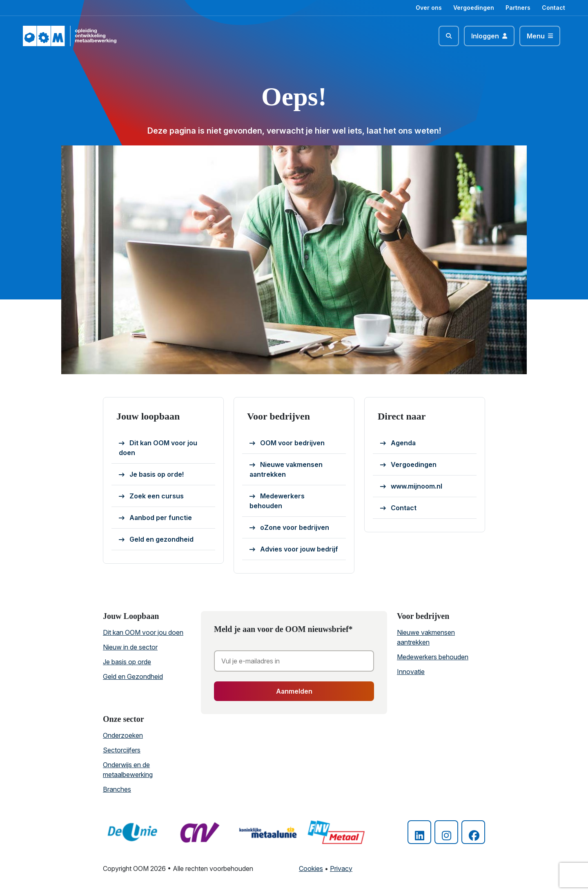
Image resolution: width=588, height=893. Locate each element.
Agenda (398, 443)
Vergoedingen (474, 8)
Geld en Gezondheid (133, 676)
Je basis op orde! (151, 475)
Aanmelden (294, 691)
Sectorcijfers (122, 750)
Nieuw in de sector (130, 647)
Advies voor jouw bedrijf (294, 549)
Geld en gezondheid (156, 540)
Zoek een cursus (151, 496)
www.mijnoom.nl (411, 487)
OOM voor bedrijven (287, 443)
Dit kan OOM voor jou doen (158, 448)
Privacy (341, 868)
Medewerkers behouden (277, 501)
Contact (553, 8)
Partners (518, 8)
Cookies (311, 868)
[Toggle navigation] (540, 36)
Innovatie (411, 672)
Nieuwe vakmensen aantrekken (286, 469)
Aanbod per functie (155, 518)
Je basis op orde (127, 662)
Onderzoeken (123, 735)
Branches (117, 789)
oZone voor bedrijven (289, 528)
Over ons (429, 8)
